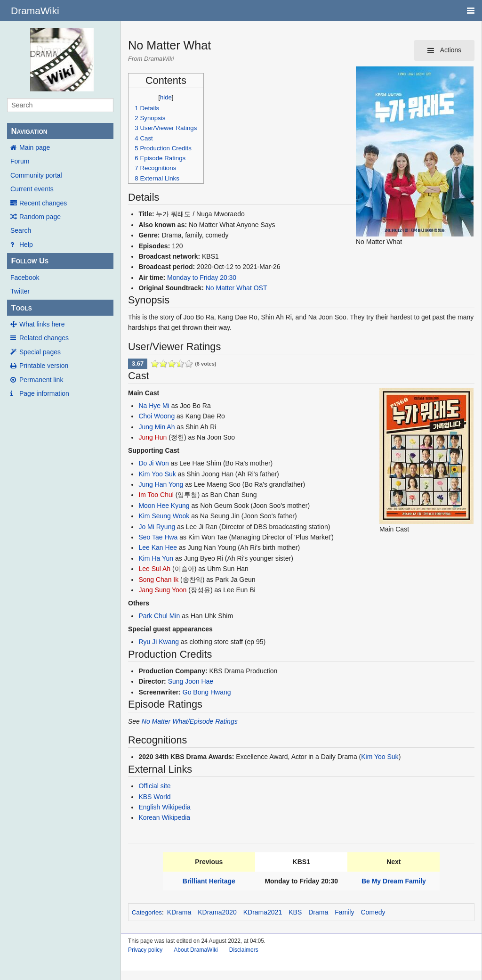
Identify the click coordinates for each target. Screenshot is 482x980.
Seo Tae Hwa (158, 537)
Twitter (20, 291)
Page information (44, 393)
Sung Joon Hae (191, 681)
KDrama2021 (263, 912)
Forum (20, 161)
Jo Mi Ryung (157, 527)
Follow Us (30, 261)
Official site (154, 786)
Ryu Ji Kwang (159, 642)
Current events (32, 189)
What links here (42, 324)
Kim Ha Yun (156, 558)
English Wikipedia (165, 807)
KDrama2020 (217, 912)
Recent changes (43, 203)
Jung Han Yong (161, 484)
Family (344, 912)
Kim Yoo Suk (157, 474)
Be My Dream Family (394, 881)
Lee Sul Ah (154, 569)
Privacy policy (145, 950)
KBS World (154, 797)
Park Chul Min (159, 616)
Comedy (373, 912)
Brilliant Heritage (209, 881)
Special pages (40, 352)
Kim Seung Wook (164, 516)
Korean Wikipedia (164, 817)
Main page (35, 147)
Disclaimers (244, 950)
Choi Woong (157, 416)
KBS (295, 912)
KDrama (179, 912)
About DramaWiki (196, 950)
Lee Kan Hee (158, 547)
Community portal (36, 175)
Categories (147, 912)
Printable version (44, 366)
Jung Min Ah (157, 427)
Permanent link (41, 380)
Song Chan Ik (158, 580)
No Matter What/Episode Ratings (190, 721)
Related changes (44, 338)
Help (26, 245)
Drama (318, 912)
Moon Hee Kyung (164, 506)
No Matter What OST (237, 288)
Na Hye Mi (154, 406)
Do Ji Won (153, 463)
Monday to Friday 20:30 (202, 278)
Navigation (29, 131)
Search (21, 230)
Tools (21, 308)
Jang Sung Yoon (162, 590)
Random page (40, 217)
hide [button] (166, 97)
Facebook (25, 278)
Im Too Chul (156, 495)
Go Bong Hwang (207, 692)
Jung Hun (153, 437)
